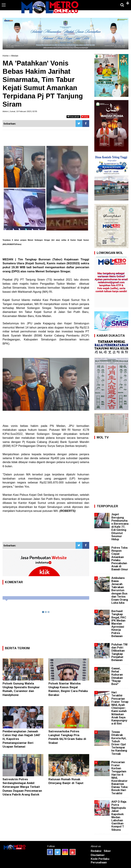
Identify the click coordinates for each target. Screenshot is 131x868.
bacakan (73, 117)
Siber (107, 851)
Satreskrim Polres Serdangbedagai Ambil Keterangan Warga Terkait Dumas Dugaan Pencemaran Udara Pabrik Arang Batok (22, 787)
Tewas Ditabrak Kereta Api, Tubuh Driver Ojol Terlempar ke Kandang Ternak (119, 743)
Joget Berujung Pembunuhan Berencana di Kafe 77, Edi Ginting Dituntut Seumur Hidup (120, 527)
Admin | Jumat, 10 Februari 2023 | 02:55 (20, 111)
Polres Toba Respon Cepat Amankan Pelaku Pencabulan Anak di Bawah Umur (120, 559)
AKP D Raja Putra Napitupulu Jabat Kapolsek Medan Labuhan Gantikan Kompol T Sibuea (119, 816)
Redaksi (96, 851)
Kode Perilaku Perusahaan (100, 861)
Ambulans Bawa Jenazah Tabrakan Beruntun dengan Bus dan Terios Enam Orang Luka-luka (120, 590)
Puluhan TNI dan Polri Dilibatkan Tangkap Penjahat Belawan (119, 652)
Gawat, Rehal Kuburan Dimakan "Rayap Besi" (117, 676)
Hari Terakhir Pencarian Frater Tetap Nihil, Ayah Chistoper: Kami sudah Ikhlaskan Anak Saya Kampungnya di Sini (120, 708)
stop (85, 117)
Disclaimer (98, 855)
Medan (15, 56)
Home (6, 56)
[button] (128, 2)
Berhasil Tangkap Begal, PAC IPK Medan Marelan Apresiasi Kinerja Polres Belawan (119, 624)
